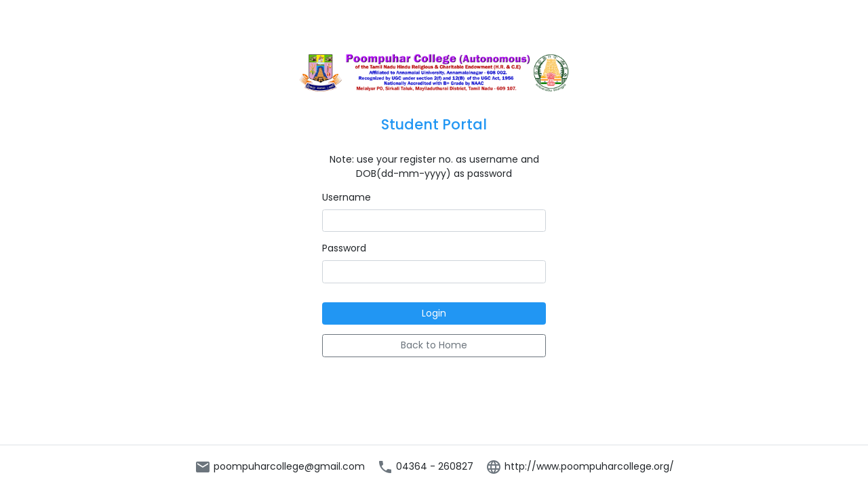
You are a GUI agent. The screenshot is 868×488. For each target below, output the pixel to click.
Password (344, 248)
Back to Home (434, 345)
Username (347, 197)
